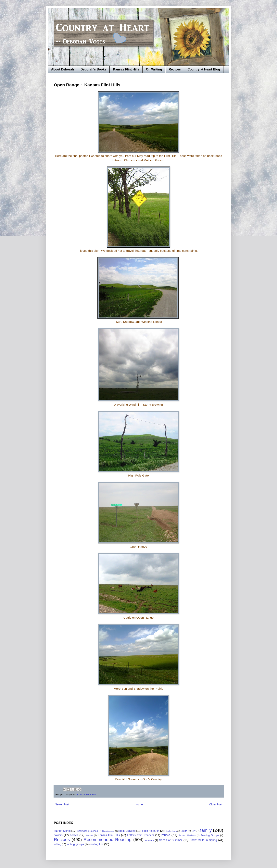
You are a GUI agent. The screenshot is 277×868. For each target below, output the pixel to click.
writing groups (75, 844)
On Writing (154, 69)
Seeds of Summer (171, 840)
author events (62, 831)
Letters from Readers (141, 835)
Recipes (175, 69)
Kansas (89, 835)
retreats (150, 840)
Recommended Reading (107, 840)
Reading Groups (210, 835)
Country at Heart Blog (204, 69)
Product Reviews (187, 835)
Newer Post (62, 804)
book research (151, 831)
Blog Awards (108, 831)
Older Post (216, 804)
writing (57, 844)
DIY (194, 831)
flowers (58, 835)
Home (139, 804)
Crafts (184, 831)
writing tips (97, 844)
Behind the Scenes (87, 831)
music (166, 835)
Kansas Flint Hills (126, 69)
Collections (171, 831)
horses (74, 835)
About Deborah (63, 69)
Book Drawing (127, 831)
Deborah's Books (93, 69)
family (206, 830)
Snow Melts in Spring (203, 840)
